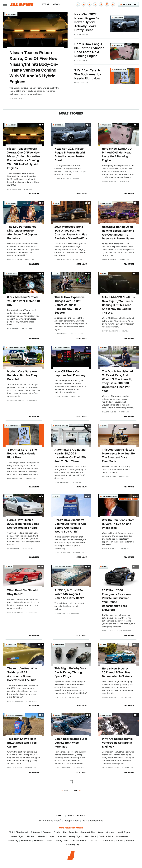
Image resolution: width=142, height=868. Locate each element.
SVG (49, 840)
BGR (11, 832)
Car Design (12, 14)
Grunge (110, 832)
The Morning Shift (110, 496)
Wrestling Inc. (73, 845)
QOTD (57, 274)
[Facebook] (78, 4)
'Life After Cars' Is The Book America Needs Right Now (88, 74)
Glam (101, 832)
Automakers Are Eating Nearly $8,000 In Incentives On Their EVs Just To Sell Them (70, 455)
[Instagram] (107, 4)
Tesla (10, 496)
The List (93, 840)
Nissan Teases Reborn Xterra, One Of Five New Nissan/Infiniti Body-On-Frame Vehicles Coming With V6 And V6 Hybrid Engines (34, 67)
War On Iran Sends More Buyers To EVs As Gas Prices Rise (118, 524)
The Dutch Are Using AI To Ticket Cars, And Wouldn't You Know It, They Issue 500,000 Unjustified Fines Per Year (117, 381)
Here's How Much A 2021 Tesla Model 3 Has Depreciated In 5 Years (23, 524)
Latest (45, 4)
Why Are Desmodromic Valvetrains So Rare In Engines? (117, 743)
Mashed (62, 836)
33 (136, 567)
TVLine (120, 840)
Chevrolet (12, 645)
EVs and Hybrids (61, 426)
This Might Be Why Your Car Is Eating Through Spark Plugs (70, 672)
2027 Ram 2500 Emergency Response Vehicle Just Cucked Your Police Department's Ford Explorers (116, 600)
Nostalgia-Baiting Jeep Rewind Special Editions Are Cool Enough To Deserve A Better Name (118, 233)
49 (89, 496)
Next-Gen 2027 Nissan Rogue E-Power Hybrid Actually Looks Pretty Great (86, 22)
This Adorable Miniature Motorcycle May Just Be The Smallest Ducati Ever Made (118, 455)
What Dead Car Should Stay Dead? (22, 592)
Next (76, 790)
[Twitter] (95, 4)
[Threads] (101, 4)
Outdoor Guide (106, 836)
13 (89, 426)
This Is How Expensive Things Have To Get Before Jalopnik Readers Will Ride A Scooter (70, 305)
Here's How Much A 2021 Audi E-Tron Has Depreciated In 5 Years (117, 672)
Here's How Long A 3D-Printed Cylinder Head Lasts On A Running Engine (89, 50)
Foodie (57, 832)
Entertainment (120, 70)
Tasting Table (61, 840)
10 (89, 203)
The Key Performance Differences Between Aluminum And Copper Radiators (22, 232)
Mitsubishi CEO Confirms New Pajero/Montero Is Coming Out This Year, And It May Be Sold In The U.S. (118, 305)
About (60, 815)
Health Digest (124, 832)
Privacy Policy (76, 816)
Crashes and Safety (16, 715)
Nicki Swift (91, 836)
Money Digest (75, 836)
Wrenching (119, 45)
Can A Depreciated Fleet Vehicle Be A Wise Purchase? (71, 743)
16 (89, 273)
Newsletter (128, 4)
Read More (34, 194)
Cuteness (35, 832)
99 (42, 567)
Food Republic (70, 832)
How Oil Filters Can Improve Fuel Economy (70, 373)
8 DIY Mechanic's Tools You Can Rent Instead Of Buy (24, 301)
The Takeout (107, 840)
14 (136, 645)
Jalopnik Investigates (16, 348)
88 (136, 496)
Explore (47, 832)
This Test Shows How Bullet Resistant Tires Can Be (22, 743)
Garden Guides (88, 832)
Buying (58, 715)
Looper (51, 836)
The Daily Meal (79, 840)
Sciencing (13, 840)
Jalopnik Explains (62, 348)
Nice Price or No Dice (63, 567)
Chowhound (22, 832)
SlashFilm (26, 840)
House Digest (18, 836)
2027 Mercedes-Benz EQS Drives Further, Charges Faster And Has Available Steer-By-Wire (71, 232)
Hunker (31, 836)
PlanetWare (122, 836)
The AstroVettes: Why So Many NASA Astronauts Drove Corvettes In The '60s (22, 674)
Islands (41, 836)
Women (130, 840)
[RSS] (113, 4)
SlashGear (39, 840)
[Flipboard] (89, 4)
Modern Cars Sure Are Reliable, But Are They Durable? (22, 375)
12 (136, 273)
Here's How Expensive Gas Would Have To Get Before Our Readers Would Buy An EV (70, 526)
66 (89, 567)
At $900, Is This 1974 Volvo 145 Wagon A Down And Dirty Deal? (69, 594)
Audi (104, 645)
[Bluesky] (84, 4)
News (56, 4)
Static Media (54, 821)
